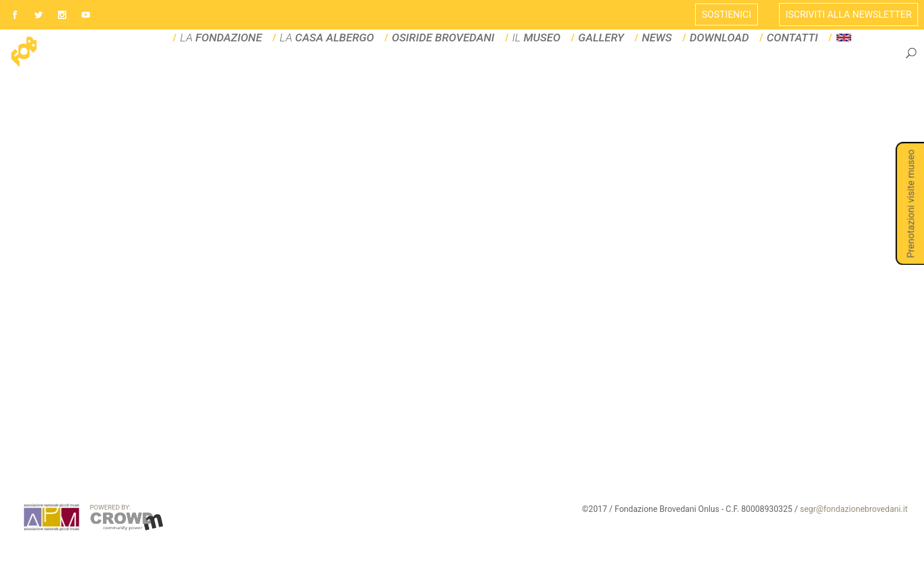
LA (255, 66)
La (347, 66)
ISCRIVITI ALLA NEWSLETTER (849, 14)
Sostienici (726, 14)
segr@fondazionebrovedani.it (854, 537)
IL (529, 66)
